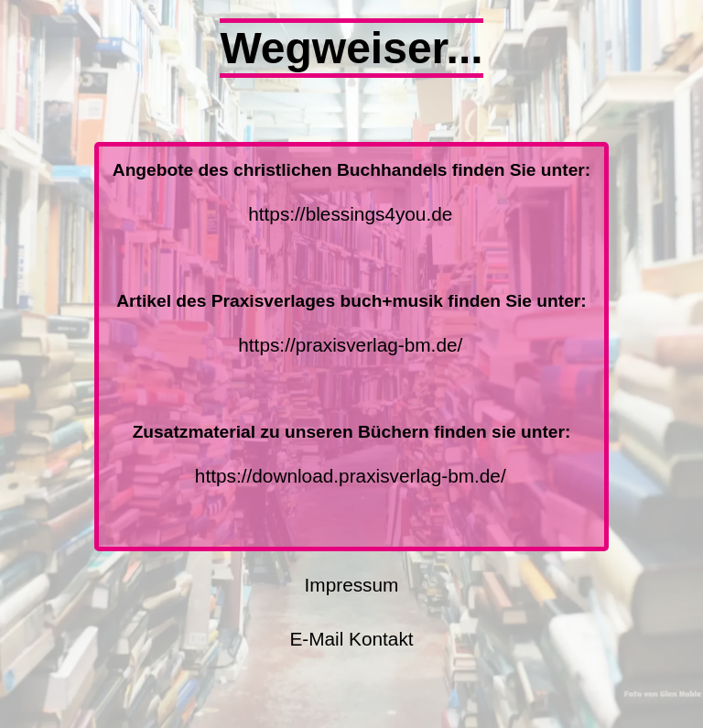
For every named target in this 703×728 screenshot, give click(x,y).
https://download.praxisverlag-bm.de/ (351, 476)
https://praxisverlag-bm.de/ (350, 345)
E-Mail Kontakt (351, 639)
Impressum (352, 585)
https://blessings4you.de (350, 214)
